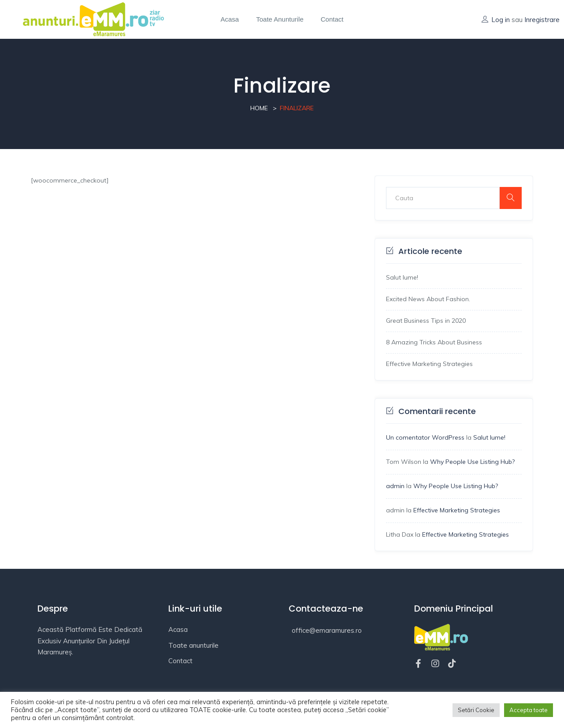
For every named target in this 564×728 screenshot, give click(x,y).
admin (395, 486)
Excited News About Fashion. (428, 299)
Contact (332, 19)
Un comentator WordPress (425, 437)
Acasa (230, 19)
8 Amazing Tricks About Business (434, 342)
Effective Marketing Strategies (429, 364)
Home (259, 108)
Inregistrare (542, 20)
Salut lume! (402, 277)
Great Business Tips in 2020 (426, 321)
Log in (501, 20)
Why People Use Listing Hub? (472, 462)
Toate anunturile (280, 19)
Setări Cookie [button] (476, 710)
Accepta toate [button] (529, 710)
